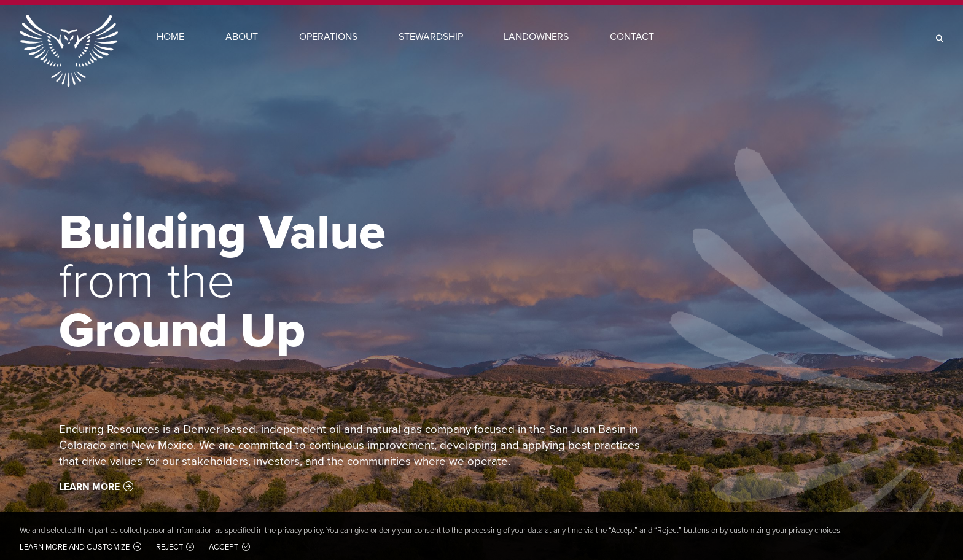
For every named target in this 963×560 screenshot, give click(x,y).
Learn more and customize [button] (75, 547)
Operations (328, 37)
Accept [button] (224, 547)
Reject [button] (170, 547)
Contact (632, 37)
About (242, 37)
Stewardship (431, 37)
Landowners (536, 37)
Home (170, 37)
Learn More (89, 487)
